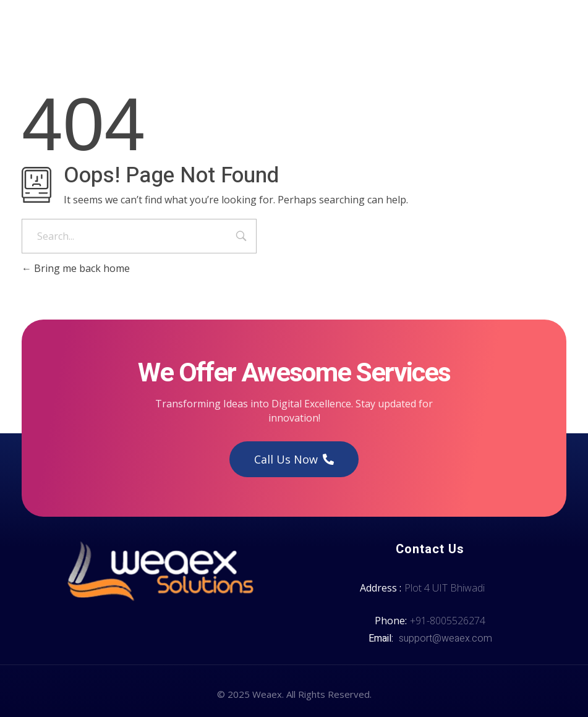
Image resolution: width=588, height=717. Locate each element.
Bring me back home (76, 268)
